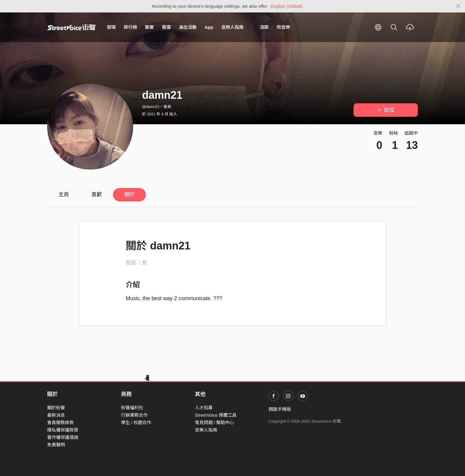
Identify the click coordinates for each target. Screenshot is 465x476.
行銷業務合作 (134, 415)
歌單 (149, 27)
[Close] (458, 6)
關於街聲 (56, 408)
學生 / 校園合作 (136, 422)
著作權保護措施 (63, 437)
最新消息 (56, 415)
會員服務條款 (60, 422)
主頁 (64, 195)
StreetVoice (72, 27)
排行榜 (130, 27)
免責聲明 (56, 445)
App (209, 27)
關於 (130, 195)
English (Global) (287, 6)
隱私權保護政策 (63, 430)
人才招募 (204, 408)
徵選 (166, 27)
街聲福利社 (132, 408)
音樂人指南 (232, 27)
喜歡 (97, 195)
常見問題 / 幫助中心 (215, 422)
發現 (111, 27)
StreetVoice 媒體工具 (216, 415)
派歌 (264, 27)
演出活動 (188, 27)
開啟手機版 (280, 409)
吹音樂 (283, 27)
